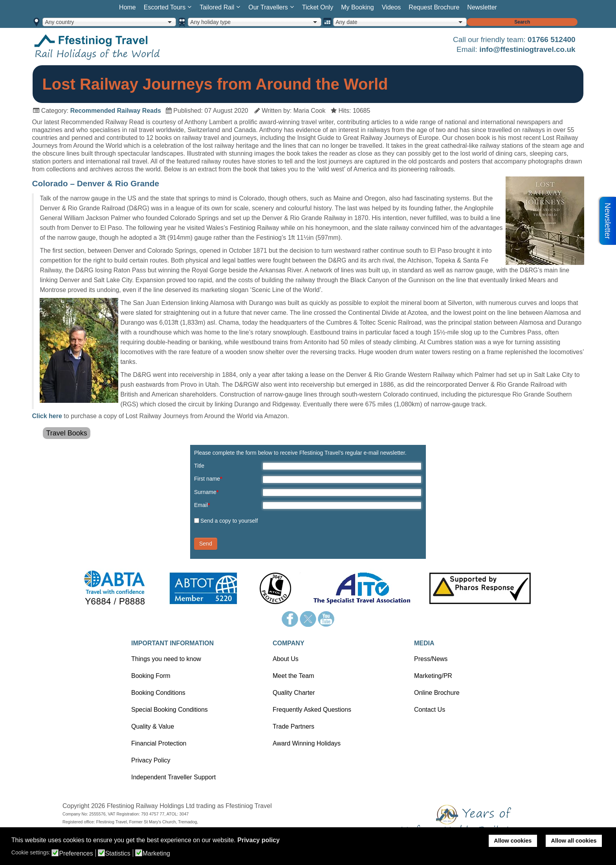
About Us (286, 659)
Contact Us (430, 710)
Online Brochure (437, 693)
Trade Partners (293, 726)
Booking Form (151, 676)
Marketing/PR (433, 676)
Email (202, 505)
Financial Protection (159, 743)
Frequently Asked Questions (312, 710)
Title (199, 466)
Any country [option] (59, 22)
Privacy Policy (151, 760)
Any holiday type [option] (210, 22)
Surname (206, 492)
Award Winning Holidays (307, 743)
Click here (47, 416)
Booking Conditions (158, 693)
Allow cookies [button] (513, 841)
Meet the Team (293, 676)
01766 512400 (552, 39)
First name (208, 479)
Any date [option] (346, 22)
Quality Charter (294, 693)
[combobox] (109, 22)
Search (522, 22)
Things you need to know (166, 659)
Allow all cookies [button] (574, 841)
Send (206, 544)
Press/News (431, 659)
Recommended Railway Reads (116, 111)
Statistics (118, 854)
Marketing (156, 854)
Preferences (76, 854)
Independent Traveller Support (173, 777)
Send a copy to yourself (229, 521)
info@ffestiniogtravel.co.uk (527, 49)
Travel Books (66, 433)
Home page (109, 47)
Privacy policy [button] (258, 840)
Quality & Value (153, 726)
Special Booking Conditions (170, 710)
